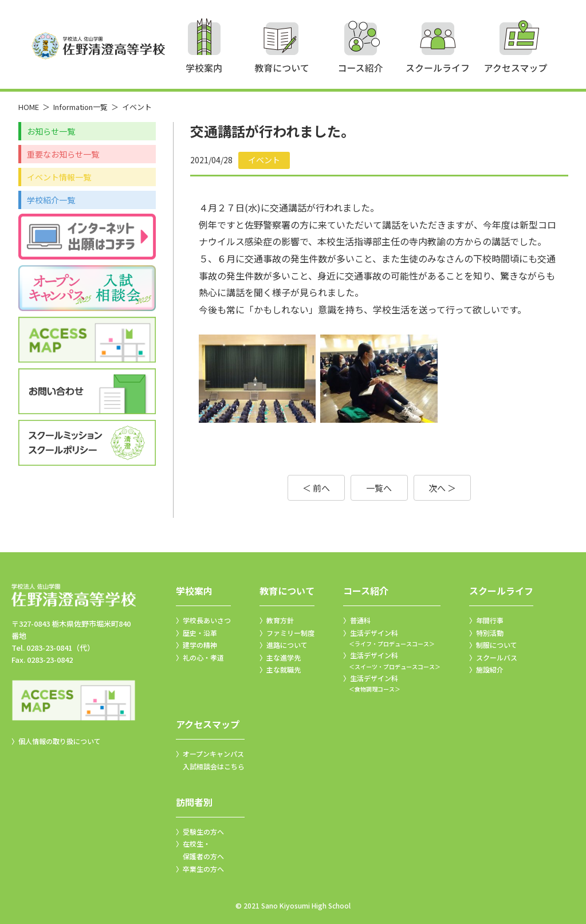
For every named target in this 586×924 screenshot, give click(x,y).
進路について (287, 645)
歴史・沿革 (200, 633)
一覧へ (379, 488)
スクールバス (497, 657)
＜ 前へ (316, 488)
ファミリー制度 (290, 633)
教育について (287, 591)
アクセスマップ (208, 724)
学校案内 (194, 591)
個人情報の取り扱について (60, 741)
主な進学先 (284, 657)
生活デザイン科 (392, 639)
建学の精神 (200, 645)
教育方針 (280, 620)
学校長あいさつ (207, 620)
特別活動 (490, 633)
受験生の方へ (203, 831)
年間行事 (490, 620)
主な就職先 (284, 669)
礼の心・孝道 (203, 657)
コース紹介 (366, 591)
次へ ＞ (442, 488)
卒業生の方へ (203, 869)
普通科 (360, 620)
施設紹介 (490, 669)
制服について (497, 645)
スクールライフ (501, 591)
